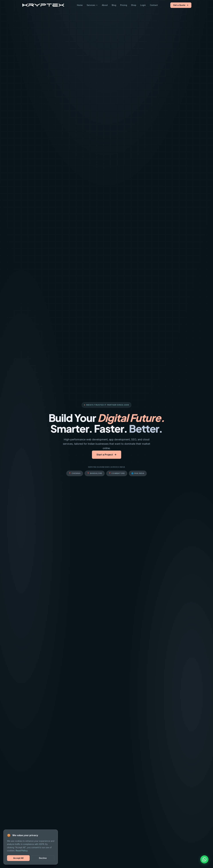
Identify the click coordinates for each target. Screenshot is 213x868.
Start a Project (107, 455)
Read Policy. (22, 851)
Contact (154, 5)
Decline (43, 858)
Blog (114, 5)
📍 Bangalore (95, 473)
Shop (134, 5)
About (105, 5)
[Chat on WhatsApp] (204, 859)
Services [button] (92, 5)
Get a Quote (181, 5)
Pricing (124, 5)
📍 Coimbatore (117, 473)
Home (80, 5)
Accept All (18, 858)
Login (143, 5)
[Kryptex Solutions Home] (43, 5)
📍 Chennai (75, 473)
